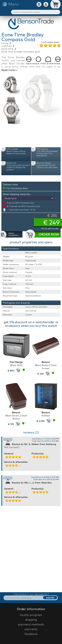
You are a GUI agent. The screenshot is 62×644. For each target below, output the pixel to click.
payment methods (31, 624)
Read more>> (9, 70)
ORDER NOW (49, 234)
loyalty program (31, 615)
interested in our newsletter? (31, 594)
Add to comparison (13, 234)
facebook (31, 634)
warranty (31, 629)
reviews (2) (31, 432)
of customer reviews (50, 42)
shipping (31, 620)
